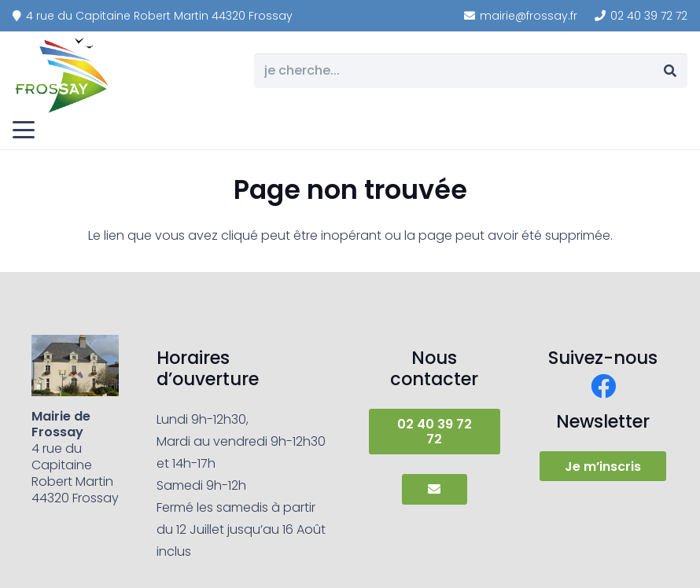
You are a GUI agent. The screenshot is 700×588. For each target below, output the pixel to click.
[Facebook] (603, 386)
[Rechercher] (670, 71)
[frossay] (63, 75)
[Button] (435, 489)
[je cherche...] (471, 71)
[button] (24, 130)
